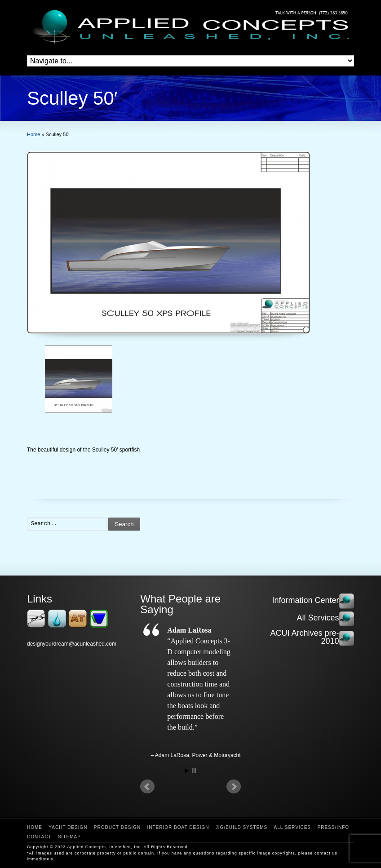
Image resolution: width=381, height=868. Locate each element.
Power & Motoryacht (217, 755)
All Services (293, 827)
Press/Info (333, 827)
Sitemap (69, 837)
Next (234, 787)
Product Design (117, 827)
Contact (39, 837)
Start (187, 771)
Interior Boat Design (178, 827)
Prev (147, 787)
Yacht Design (68, 827)
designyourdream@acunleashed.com (72, 644)
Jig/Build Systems (241, 827)
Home (35, 827)
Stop (194, 771)
